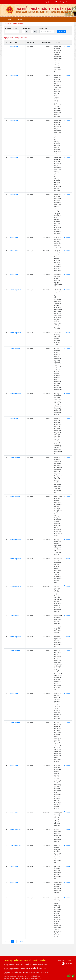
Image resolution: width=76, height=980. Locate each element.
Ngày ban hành (26, 28)
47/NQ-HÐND (14, 194)
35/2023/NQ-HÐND (15, 539)
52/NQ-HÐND (14, 46)
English (52, 2)
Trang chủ (6, 23)
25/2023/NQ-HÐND (15, 333)
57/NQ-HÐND (14, 867)
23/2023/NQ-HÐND (15, 348)
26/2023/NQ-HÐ (14, 615)
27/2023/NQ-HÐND (15, 845)
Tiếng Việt (46, 2)
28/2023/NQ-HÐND (15, 559)
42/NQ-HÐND (14, 419)
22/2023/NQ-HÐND (15, 830)
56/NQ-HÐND (14, 693)
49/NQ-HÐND (14, 812)
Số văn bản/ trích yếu (11, 28)
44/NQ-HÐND (14, 237)
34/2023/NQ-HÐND (15, 723)
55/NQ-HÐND (14, 251)
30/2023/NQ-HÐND (15, 586)
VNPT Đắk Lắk (68, 960)
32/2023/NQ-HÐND (15, 496)
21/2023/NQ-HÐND (15, 457)
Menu (9, 19)
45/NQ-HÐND (14, 120)
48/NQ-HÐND (14, 157)
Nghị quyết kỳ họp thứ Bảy (17, 23)
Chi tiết (67, 46)
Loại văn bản (43, 28)
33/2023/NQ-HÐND (15, 650)
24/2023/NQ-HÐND (15, 290)
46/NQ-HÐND (14, 76)
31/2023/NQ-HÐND (15, 637)
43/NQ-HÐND (14, 274)
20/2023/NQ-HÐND (15, 393)
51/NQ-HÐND (14, 765)
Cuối (22, 942)
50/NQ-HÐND (14, 882)
